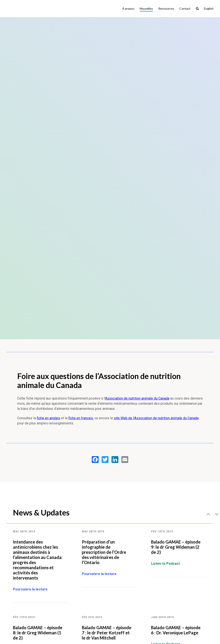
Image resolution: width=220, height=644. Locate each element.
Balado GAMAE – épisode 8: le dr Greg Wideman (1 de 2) (38, 633)
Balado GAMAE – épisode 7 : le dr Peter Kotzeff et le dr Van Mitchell (107, 633)
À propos (128, 8)
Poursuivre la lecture (30, 589)
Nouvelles (146, 8)
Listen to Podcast (165, 564)
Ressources (166, 8)
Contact (185, 8)
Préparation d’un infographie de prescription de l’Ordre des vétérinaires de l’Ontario (104, 552)
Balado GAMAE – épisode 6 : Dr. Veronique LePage (176, 630)
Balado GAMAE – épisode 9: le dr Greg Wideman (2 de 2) (176, 547)
